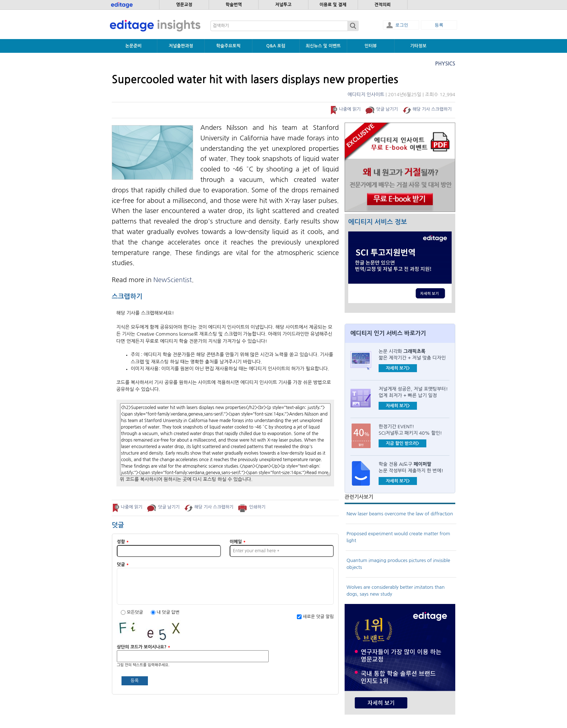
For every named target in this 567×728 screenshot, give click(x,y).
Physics (445, 64)
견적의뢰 (382, 5)
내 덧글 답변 (168, 612)
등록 (439, 25)
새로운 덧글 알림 (318, 617)
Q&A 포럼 (276, 46)
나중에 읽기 (350, 109)
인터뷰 (371, 46)
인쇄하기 (257, 507)
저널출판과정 (181, 46)
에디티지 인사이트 (366, 95)
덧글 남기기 (387, 109)
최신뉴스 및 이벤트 (323, 46)
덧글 (123, 565)
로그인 (402, 25)
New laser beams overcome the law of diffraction (400, 514)
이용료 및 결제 (333, 5)
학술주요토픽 (229, 46)
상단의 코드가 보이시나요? (144, 647)
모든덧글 (135, 612)
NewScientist (172, 280)
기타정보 (418, 46)
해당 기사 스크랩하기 (432, 109)
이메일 (238, 542)
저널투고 (283, 5)
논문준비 (134, 46)
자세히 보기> (398, 368)
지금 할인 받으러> (402, 443)
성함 (123, 542)
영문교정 (184, 5)
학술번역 (234, 5)
